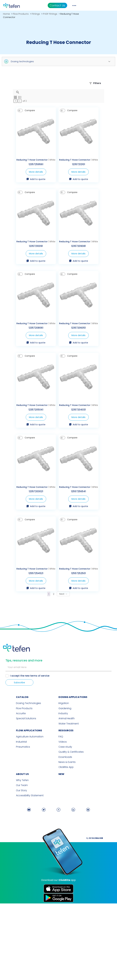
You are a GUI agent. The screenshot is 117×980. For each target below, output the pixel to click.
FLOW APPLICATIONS (16, 810)
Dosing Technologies (16, 784)
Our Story (9, 868)
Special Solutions (13, 798)
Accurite (8, 794)
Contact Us (87, 5)
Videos (63, 821)
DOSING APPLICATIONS (73, 778)
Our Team (9, 863)
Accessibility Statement (17, 873)
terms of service (40, 756)
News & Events (67, 841)
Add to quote (29, 195)
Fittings (36, 14)
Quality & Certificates (71, 831)
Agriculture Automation (17, 816)
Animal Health (67, 798)
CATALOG (9, 778)
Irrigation (64, 784)
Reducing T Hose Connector (25, 175)
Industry (63, 794)
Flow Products (21, 14)
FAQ (61, 816)
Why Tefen (9, 858)
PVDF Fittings (50, 14)
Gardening (65, 789)
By (106, 916)
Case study (65, 826)
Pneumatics (10, 826)
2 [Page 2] (54, 670)
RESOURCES (66, 810)
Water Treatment (69, 803)
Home (6, 14)
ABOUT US (9, 852)
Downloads (65, 836)
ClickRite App (66, 846)
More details (29, 187)
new (61, 852)
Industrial (8, 821)
